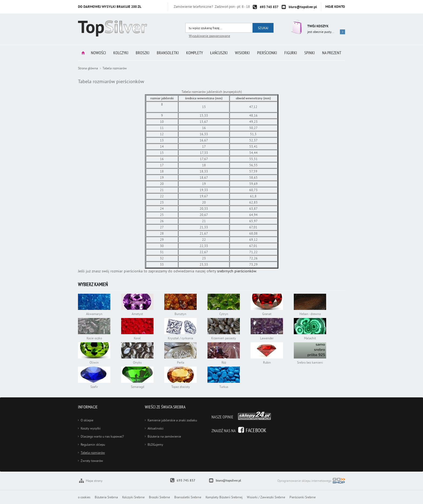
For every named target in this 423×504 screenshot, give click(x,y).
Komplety (195, 53)
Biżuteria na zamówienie (164, 436)
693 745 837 (269, 7)
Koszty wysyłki (91, 428)
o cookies (84, 497)
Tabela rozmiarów (93, 453)
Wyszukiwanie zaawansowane (209, 36)
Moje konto (335, 7)
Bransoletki (168, 53)
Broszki (143, 53)
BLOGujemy (155, 444)
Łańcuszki (219, 53)
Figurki (291, 53)
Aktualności (156, 428)
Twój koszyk (318, 26)
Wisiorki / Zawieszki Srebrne (266, 497)
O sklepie (87, 420)
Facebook (256, 430)
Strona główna (83, 53)
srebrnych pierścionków (237, 271)
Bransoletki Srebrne (188, 497)
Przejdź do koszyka (296, 27)
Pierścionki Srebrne (303, 497)
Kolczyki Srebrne (133, 497)
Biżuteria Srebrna (106, 497)
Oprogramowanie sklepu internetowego (311, 481)
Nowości (98, 53)
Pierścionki (267, 53)
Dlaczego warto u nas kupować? (102, 436)
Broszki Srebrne (159, 497)
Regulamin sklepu (93, 444)
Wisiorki (242, 53)
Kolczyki (121, 53)
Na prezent (332, 53)
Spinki (310, 53)
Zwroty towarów (92, 461)
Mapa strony (94, 481)
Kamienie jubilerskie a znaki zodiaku (172, 420)
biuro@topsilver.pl (303, 7)
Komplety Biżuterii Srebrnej (224, 497)
